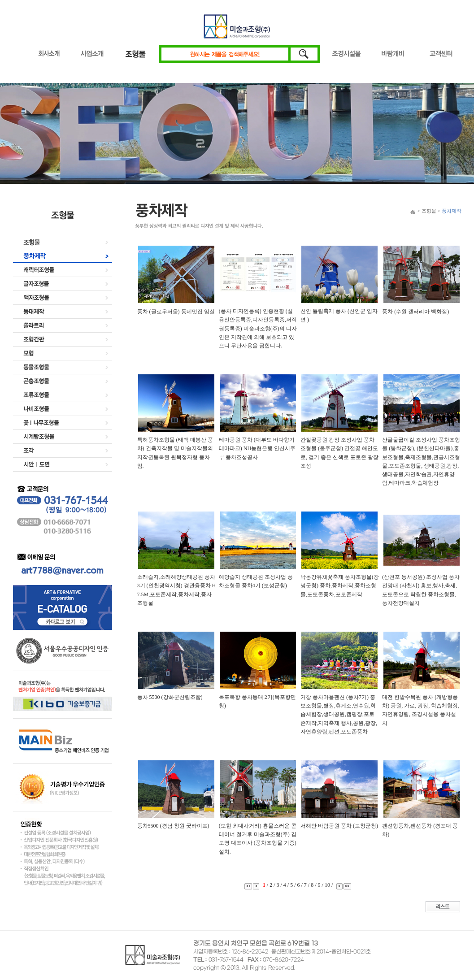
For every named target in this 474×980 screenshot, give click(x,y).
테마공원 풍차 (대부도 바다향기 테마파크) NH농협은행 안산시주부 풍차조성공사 (257, 448)
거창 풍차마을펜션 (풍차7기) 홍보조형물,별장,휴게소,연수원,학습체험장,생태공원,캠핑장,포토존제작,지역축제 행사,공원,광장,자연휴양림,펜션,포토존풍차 (339, 714)
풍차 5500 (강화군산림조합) (170, 697)
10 (328, 885)
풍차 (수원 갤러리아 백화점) (415, 312)
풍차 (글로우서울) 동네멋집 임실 (176, 312)
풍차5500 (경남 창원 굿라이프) (173, 826)
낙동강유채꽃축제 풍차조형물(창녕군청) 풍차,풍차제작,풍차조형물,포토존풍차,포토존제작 (340, 585)
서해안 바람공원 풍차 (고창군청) (339, 826)
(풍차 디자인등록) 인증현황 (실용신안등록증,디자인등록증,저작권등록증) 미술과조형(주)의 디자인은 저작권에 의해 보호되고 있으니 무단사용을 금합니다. (258, 328)
